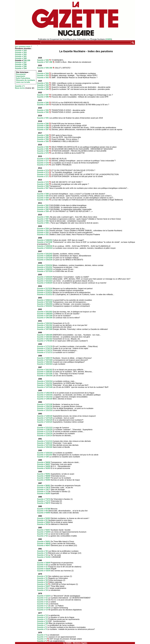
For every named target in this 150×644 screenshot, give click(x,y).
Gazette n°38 (42, 565)
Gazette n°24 (42, 590)
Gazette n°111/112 (45, 441)
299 (29, 60)
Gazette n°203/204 (45, 306)
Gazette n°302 (21, 54)
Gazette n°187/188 (45, 329)
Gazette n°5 (42, 629)
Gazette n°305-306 (45, 68)
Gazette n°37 (42, 567)
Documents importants (21, 75)
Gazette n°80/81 (44, 486)
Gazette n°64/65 (44, 513)
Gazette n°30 (42, 580)
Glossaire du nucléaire (26, 80)
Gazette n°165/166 (45, 362)
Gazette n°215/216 (45, 290)
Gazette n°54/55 (44, 532)
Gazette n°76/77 (44, 490)
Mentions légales (80, 643)
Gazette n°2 (42, 639)
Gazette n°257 (43, 219)
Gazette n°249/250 (45, 240)
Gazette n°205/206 (45, 304)
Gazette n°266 (43, 194)
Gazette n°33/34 (44, 571)
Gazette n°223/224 (45, 279)
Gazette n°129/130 (45, 416)
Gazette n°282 (43, 147)
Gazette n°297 (21, 62)
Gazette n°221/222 (45, 281)
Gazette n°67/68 (44, 509)
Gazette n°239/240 (45, 256)
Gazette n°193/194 (45, 323)
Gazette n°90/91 (44, 474)
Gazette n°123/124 (45, 422)
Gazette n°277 (43, 161)
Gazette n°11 (42, 619)
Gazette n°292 (43, 112)
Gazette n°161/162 (45, 370)
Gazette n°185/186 (45, 335)
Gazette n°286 (43, 135)
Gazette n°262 (43, 205)
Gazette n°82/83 (44, 493)
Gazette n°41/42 (44, 557)
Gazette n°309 (43, 60)
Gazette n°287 (43, 130)
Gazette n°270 (43, 182)
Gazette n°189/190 (45, 327)
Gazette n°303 (21, 52)
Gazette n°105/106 (45, 447)
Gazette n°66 (42, 511)
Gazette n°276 (43, 163)
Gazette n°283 (43, 141)
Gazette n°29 (42, 582)
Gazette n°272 (43, 174)
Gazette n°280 (43, 151)
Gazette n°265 (43, 196)
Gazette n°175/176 (45, 348)
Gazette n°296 (21, 64)
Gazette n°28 (42, 584)
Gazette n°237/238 (45, 258)
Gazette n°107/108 (45, 445)
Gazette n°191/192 (45, 325)
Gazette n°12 (42, 617)
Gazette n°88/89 (44, 476)
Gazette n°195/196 (45, 318)
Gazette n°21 (42, 598)
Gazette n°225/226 (45, 277)
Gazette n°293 (43, 110)
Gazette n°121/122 (45, 428)
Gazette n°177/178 (45, 346)
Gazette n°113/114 (45, 436)
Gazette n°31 (42, 578)
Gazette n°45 (42, 551)
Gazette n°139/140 (45, 399)
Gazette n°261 (43, 207)
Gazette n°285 (43, 137)
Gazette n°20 (42, 600)
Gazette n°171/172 (45, 352)
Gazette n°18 (42, 604)
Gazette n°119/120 (45, 430)
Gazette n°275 (43, 165)
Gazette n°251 (43, 235)
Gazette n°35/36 (44, 569)
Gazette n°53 (42, 534)
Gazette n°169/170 (45, 358)
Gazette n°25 (42, 588)
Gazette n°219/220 (45, 283)
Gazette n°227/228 (45, 271)
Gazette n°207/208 (45, 302)
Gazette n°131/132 (45, 410)
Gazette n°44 (42, 553)
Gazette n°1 (20, 86)
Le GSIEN (67, 643)
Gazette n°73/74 (44, 499)
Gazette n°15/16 (44, 608)
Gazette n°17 (42, 606)
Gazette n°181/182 (45, 339)
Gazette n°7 (42, 625)
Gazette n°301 (21, 56)
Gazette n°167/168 (45, 360)
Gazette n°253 (43, 231)
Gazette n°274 (43, 170)
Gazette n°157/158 (45, 374)
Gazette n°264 (43, 198)
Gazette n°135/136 (45, 406)
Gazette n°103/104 (45, 453)
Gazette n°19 (42, 602)
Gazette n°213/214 (45, 292)
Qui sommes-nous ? (24, 47)
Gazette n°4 (42, 635)
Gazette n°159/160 (45, 372)
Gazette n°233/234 (45, 265)
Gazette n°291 (43, 118)
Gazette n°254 (43, 229)
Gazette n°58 (42, 524)
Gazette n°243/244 (45, 248)
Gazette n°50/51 (44, 542)
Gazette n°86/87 (44, 478)
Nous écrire (20, 88)
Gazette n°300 (21, 58)
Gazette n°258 (43, 217)
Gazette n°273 (43, 172)
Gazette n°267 (43, 188)
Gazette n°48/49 (44, 543)
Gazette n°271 (43, 176)
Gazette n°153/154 (45, 381)
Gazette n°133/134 (45, 408)
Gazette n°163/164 (45, 364)
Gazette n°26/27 (44, 586)
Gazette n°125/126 (45, 420)
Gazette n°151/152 (45, 383)
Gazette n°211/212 (45, 294)
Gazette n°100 (43, 457)
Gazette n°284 (43, 139)
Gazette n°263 (43, 200)
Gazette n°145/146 (45, 393)
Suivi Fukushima (23, 78)
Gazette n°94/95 (44, 466)
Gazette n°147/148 (45, 387)
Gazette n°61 (42, 520)
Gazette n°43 (42, 555)
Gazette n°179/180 (45, 341)
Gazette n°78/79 (44, 488)
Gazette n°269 (43, 184)
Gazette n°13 (42, 615)
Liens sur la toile (23, 82)
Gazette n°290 (43, 124)
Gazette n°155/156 (45, 376)
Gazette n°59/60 (44, 522)
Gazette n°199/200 (45, 314)
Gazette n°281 (43, 149)
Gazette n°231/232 (45, 267)
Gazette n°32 (42, 576)
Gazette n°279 (43, 153)
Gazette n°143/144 (45, 395)
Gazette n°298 (43, 89)
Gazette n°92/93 (44, 468)
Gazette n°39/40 (44, 563)
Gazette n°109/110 (45, 443)
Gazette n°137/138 (45, 404)
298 (25, 60)
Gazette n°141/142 (45, 397)
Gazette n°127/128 (45, 418)
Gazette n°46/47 (44, 545)
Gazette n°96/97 (44, 464)
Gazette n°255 (43, 223)
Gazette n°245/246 (45, 246)
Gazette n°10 (42, 621)
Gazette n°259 (43, 211)
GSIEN (109, 39)
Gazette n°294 (21, 68)
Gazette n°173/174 (45, 350)
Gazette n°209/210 (45, 300)
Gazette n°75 (42, 491)
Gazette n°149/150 (45, 385)
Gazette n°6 (42, 627)
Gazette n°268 (43, 186)
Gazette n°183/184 (45, 337)
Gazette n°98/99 (44, 462)
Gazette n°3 (42, 637)
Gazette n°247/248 (45, 242)
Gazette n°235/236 (45, 260)
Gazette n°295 (21, 66)
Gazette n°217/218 (45, 288)
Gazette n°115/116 (45, 434)
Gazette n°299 (43, 87)
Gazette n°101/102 (45, 455)
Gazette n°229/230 (45, 269)
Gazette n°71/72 (44, 501)
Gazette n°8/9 (43, 623)
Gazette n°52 (42, 536)
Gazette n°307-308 (45, 62)
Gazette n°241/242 (45, 254)
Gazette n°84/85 (44, 480)
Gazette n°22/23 (44, 596)
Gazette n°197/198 (45, 316)
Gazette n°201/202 (45, 312)
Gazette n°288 (43, 128)
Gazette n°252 (43, 233)
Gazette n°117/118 (45, 432)
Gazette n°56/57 (44, 530)
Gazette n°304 (21, 51)
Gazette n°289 (43, 126)
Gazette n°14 (42, 610)
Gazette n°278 (43, 159)
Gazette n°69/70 (44, 503)
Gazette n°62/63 (44, 518)
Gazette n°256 (43, 221)
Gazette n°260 (43, 209)
